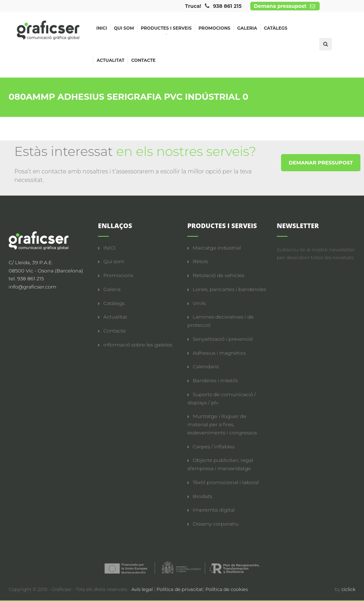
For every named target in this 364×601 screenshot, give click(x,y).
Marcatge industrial (217, 248)
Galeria (247, 28)
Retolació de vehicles (218, 275)
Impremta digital (214, 510)
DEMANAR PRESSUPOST (321, 163)
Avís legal (143, 589)
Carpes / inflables (214, 447)
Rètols (200, 261)
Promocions (214, 28)
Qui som (124, 28)
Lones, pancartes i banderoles (229, 289)
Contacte (143, 60)
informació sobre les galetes (138, 345)
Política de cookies (227, 589)
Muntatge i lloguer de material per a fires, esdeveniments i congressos (222, 424)
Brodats (202, 496)
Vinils (199, 303)
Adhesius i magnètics (219, 353)
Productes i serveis (166, 29)
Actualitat (110, 60)
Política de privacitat (180, 589)
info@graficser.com (33, 287)
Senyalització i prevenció (223, 339)
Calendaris (206, 366)
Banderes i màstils (215, 380)
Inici (102, 28)
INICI (109, 248)
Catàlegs (276, 28)
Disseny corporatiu (216, 524)
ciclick (348, 589)
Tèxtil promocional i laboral (226, 482)
